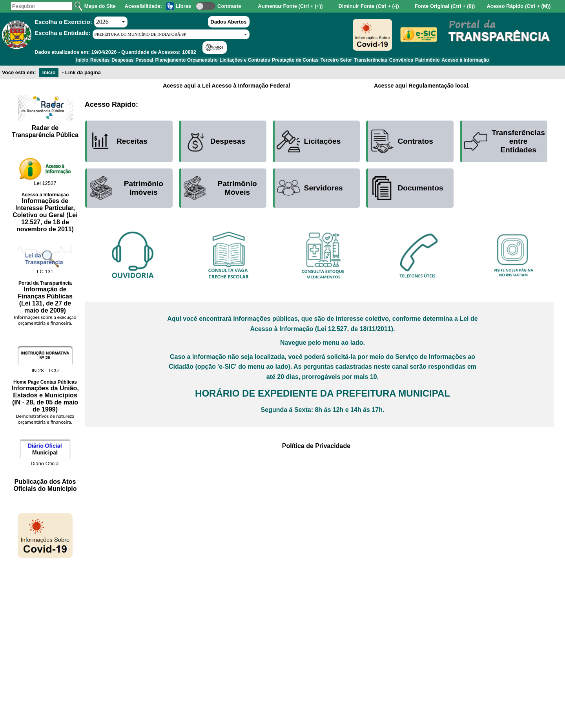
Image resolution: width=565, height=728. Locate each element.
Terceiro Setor (345, 62)
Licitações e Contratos (242, 62)
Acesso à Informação (497, 62)
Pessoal (130, 62)
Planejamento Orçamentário (178, 62)
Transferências (385, 62)
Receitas (74, 62)
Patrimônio (453, 62)
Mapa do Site (100, 6)
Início (51, 62)
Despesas (103, 62)
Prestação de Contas (298, 62)
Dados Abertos (229, 22)
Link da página (83, 75)
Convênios (421, 62)
